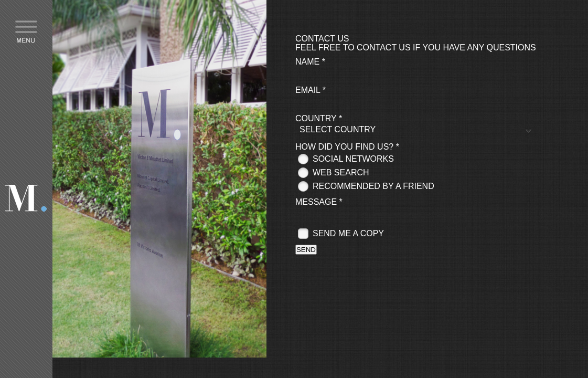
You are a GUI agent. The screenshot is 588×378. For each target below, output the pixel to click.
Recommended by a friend (373, 186)
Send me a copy (348, 233)
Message (319, 202)
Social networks (353, 159)
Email (311, 90)
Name (310, 62)
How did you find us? (347, 147)
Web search (341, 172)
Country (319, 118)
